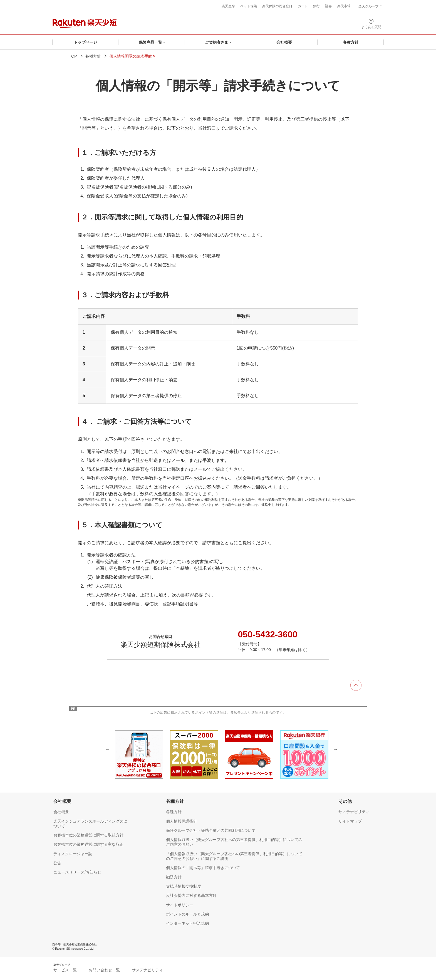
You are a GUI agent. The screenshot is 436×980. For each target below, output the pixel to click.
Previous (107, 749)
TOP (73, 56)
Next (335, 749)
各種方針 (93, 56)
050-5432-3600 (268, 634)
